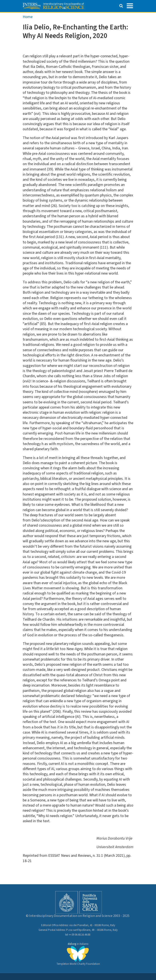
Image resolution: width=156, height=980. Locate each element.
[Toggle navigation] (130, 5)
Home (28, 17)
